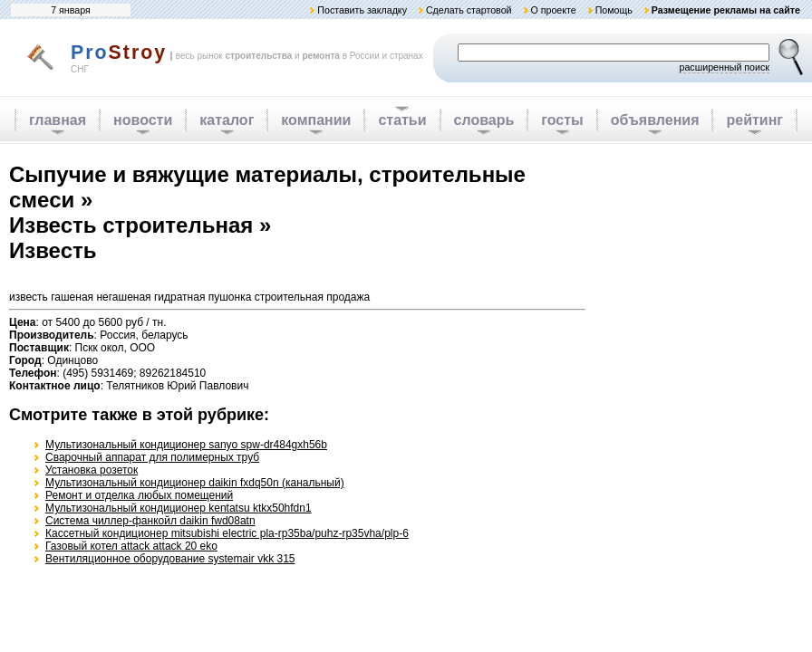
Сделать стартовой (469, 10)
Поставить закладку (362, 10)
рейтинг (754, 120)
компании (316, 120)
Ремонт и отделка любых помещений (139, 495)
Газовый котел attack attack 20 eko (131, 546)
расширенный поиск (724, 67)
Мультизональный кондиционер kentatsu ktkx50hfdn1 (179, 508)
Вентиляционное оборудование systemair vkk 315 (170, 559)
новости (143, 120)
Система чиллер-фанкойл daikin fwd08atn (150, 521)
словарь (484, 120)
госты (562, 120)
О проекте (553, 10)
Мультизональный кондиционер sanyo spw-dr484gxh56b (186, 445)
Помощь (614, 10)
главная (58, 120)
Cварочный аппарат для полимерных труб (152, 457)
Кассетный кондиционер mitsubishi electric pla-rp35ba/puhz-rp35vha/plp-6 (227, 533)
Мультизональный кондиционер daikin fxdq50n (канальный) (195, 483)
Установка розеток (92, 470)
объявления (655, 120)
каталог (227, 120)
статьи (402, 120)
